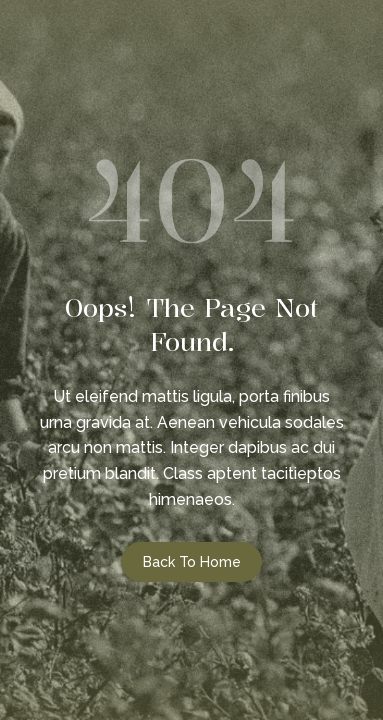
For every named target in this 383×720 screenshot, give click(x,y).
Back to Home (192, 562)
